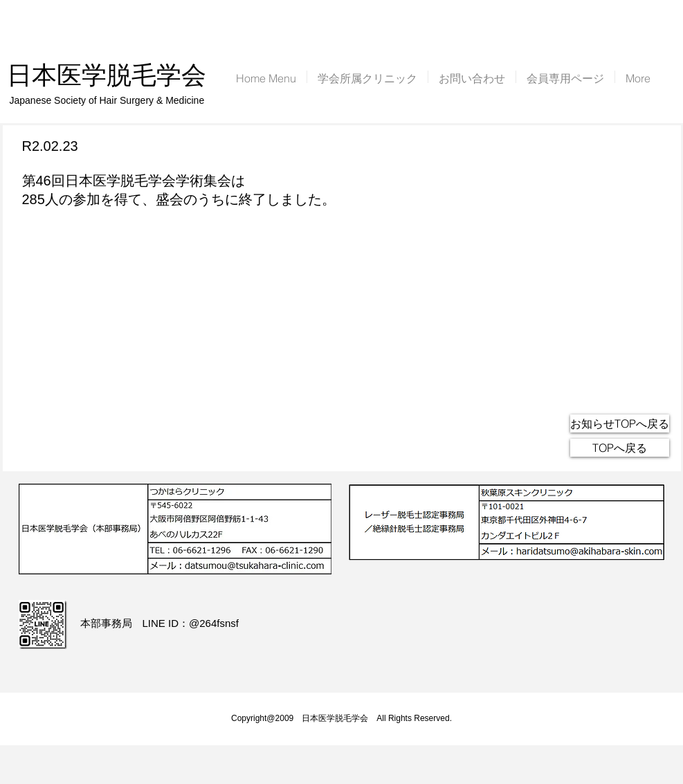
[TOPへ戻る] (620, 448)
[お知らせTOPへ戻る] (620, 423)
